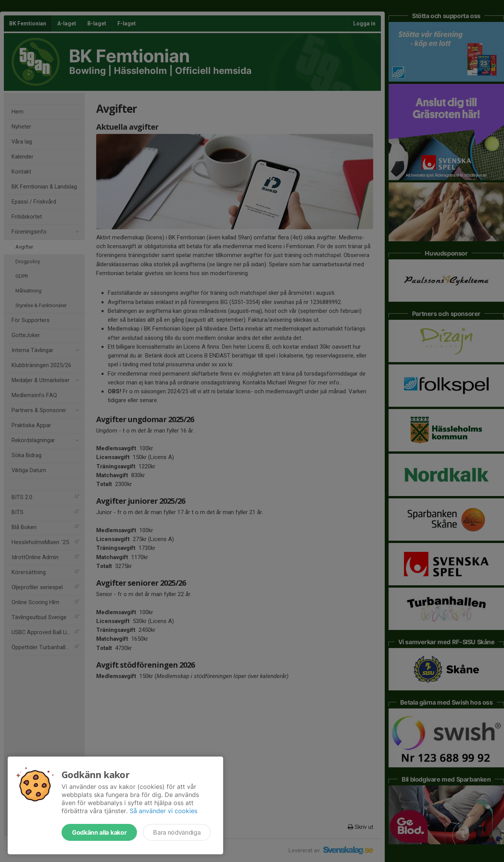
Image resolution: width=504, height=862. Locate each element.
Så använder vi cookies (164, 811)
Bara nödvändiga (177, 832)
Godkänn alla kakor (99, 832)
